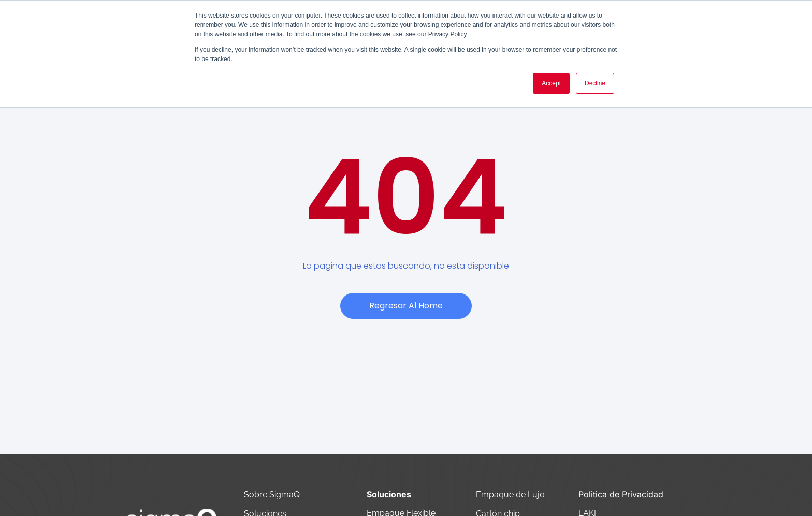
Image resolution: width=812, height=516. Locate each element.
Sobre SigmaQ (273, 495)
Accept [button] (551, 83)
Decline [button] (595, 83)
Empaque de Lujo (510, 495)
